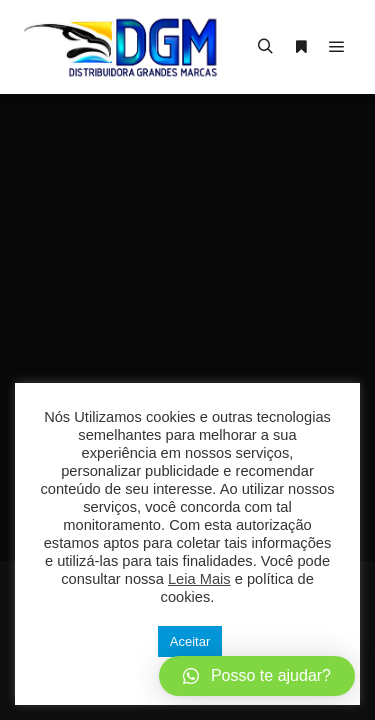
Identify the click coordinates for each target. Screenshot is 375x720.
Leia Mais (199, 579)
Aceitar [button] (190, 641)
